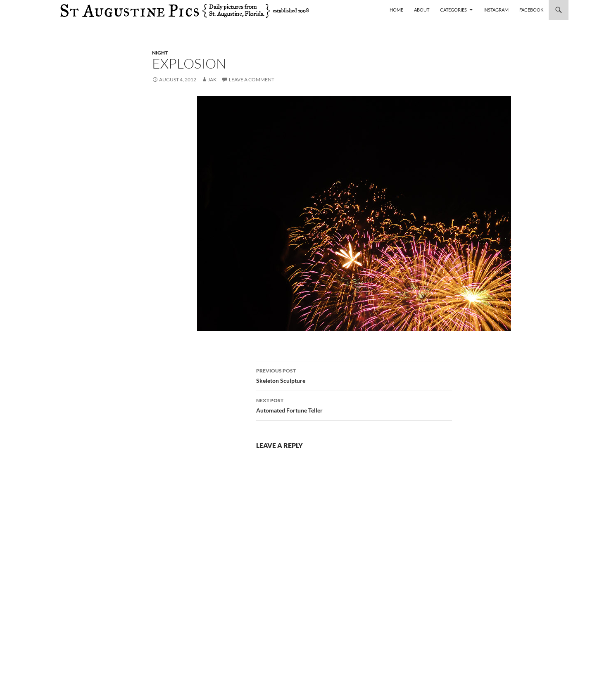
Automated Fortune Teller (354, 405)
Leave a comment (252, 79)
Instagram (496, 10)
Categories (453, 10)
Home (396, 10)
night (160, 53)
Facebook (531, 10)
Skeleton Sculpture (354, 375)
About (422, 10)
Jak (212, 79)
